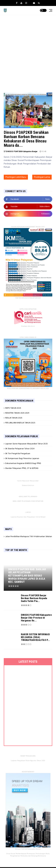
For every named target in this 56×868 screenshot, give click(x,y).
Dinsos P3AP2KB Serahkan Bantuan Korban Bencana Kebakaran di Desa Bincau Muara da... (26, 139)
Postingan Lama (42, 177)
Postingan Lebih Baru (16, 177)
